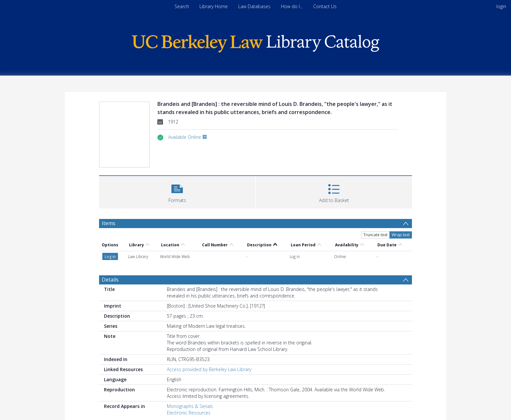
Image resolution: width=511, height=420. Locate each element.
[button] (177, 191)
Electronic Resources (189, 413)
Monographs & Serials (190, 406)
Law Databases (254, 6)
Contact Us (325, 6)
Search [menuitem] (182, 6)
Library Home (214, 6)
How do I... (292, 6)
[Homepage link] (255, 42)
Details (110, 280)
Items (109, 223)
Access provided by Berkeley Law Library (209, 369)
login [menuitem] (501, 6)
